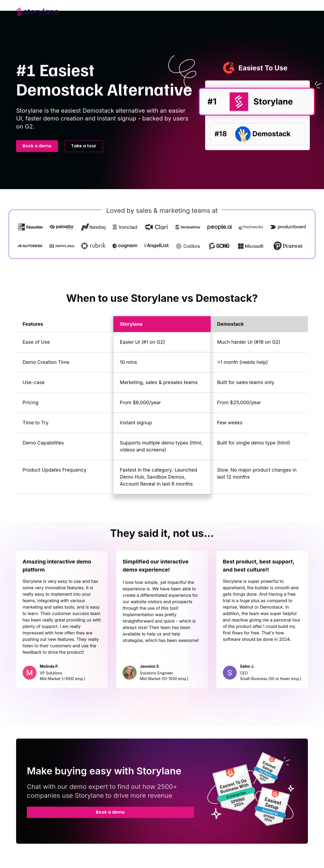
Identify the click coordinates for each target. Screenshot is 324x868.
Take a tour (84, 150)
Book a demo (37, 150)
